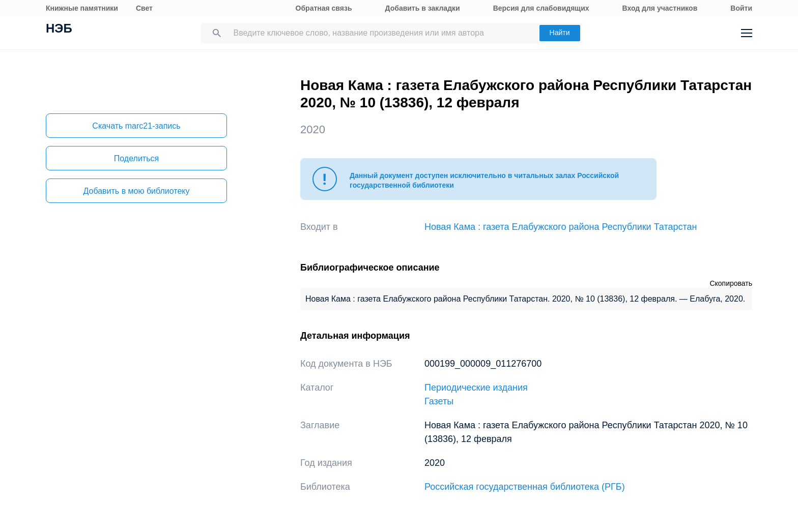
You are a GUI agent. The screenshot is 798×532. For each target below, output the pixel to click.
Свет (144, 8)
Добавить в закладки (423, 8)
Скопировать (731, 283)
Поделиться (136, 158)
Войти (741, 8)
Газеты (439, 401)
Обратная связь (324, 8)
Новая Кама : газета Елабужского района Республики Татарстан (561, 227)
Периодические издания (476, 388)
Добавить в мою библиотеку (136, 191)
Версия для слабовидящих (541, 8)
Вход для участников (660, 8)
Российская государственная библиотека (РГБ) (525, 487)
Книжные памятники (82, 8)
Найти (560, 33)
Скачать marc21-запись (136, 126)
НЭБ (59, 29)
